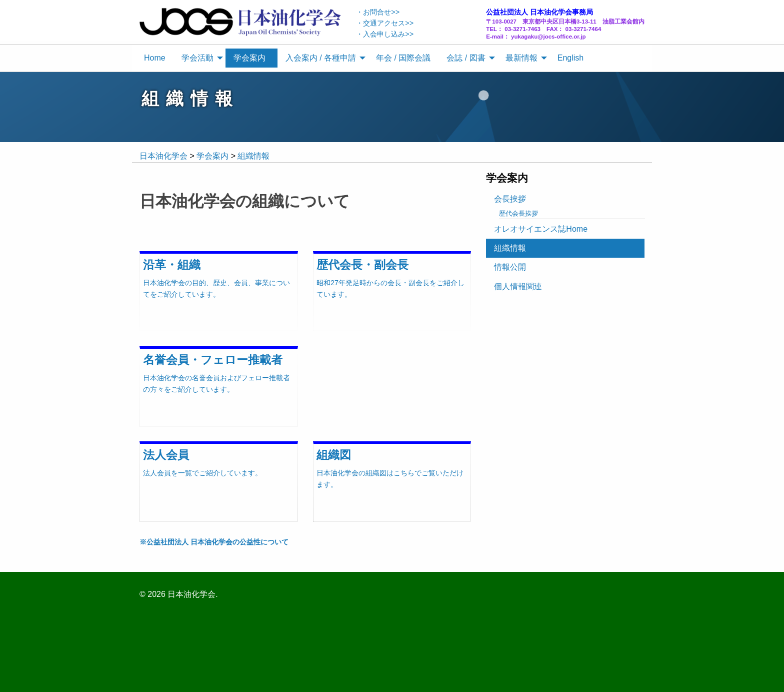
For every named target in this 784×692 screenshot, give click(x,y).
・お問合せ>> (378, 12)
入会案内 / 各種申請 (321, 58)
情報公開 (510, 267)
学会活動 (197, 58)
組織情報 (510, 248)
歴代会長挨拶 (518, 213)
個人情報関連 (518, 286)
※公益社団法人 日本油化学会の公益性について (214, 542)
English (570, 58)
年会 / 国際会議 (403, 58)
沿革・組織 (172, 265)
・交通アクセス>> (385, 23)
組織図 (334, 455)
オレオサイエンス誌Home (541, 229)
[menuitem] (155, 58)
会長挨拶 (510, 199)
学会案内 (249, 58)
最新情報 (521, 58)
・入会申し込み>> (385, 34)
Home (155, 58)
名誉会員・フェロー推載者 (213, 360)
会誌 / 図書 (466, 58)
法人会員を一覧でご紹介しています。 (202, 473)
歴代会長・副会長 (362, 265)
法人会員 (166, 455)
